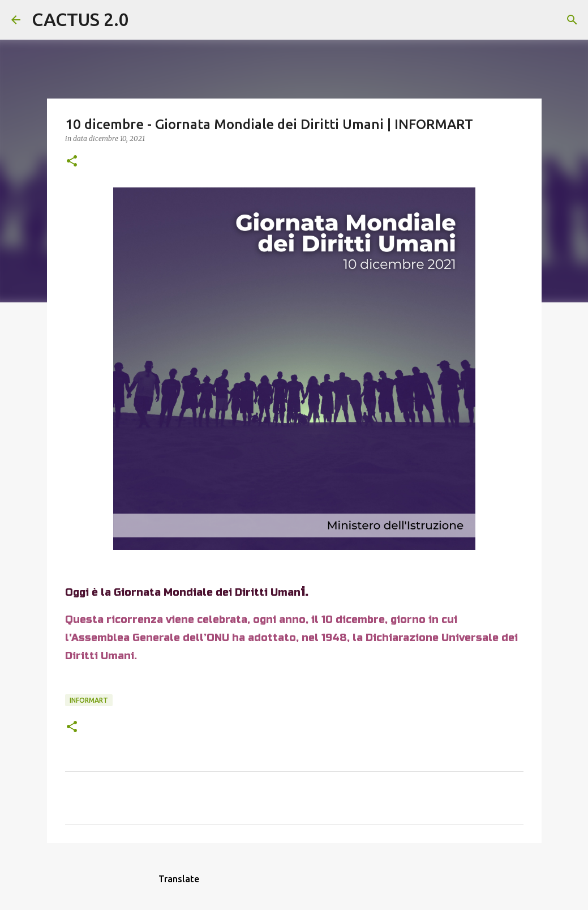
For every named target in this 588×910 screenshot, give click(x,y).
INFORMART (89, 700)
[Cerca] (145, 20)
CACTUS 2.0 (80, 19)
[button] (72, 162)
